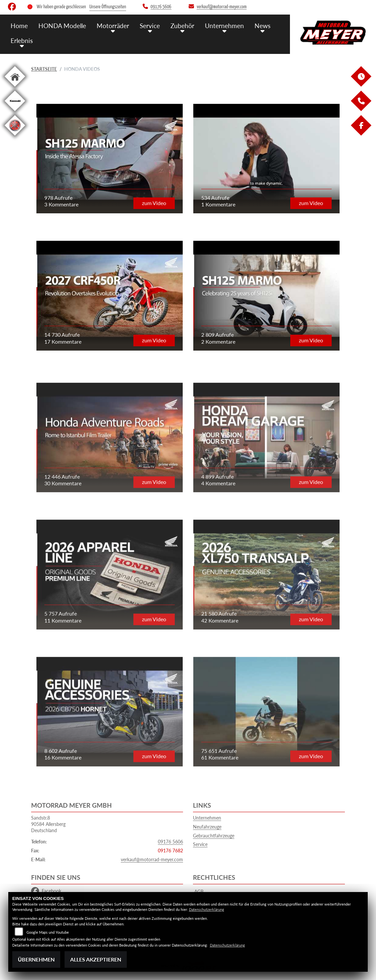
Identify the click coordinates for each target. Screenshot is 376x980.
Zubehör (182, 26)
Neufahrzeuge (207, 827)
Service (150, 26)
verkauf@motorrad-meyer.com (152, 859)
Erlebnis (22, 41)
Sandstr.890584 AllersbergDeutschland (48, 824)
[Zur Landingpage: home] (15, 88)
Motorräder (113, 26)
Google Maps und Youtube (48, 932)
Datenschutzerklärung (207, 909)
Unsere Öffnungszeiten (108, 7)
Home (19, 26)
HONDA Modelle (62, 26)
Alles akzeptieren (96, 959)
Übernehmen (36, 959)
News (262, 26)
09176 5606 (170, 842)
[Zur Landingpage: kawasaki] (15, 112)
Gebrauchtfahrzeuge (214, 836)
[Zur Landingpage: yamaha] (15, 137)
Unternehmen (224, 26)
